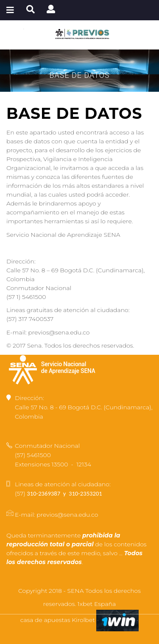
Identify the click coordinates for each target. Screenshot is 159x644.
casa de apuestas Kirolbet (59, 620)
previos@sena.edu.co (67, 515)
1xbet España (97, 604)
